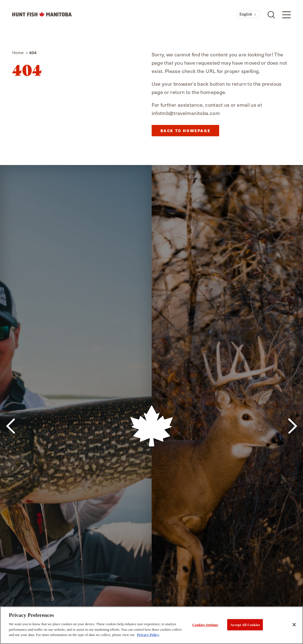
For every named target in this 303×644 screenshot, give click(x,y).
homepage (213, 92)
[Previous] (10, 426)
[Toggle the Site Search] (271, 14)
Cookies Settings (205, 625)
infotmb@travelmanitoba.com (186, 113)
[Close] (294, 625)
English (246, 14)
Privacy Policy (148, 635)
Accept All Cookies (245, 625)
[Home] (125, 15)
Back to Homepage (186, 131)
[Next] (293, 426)
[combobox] (249, 15)
